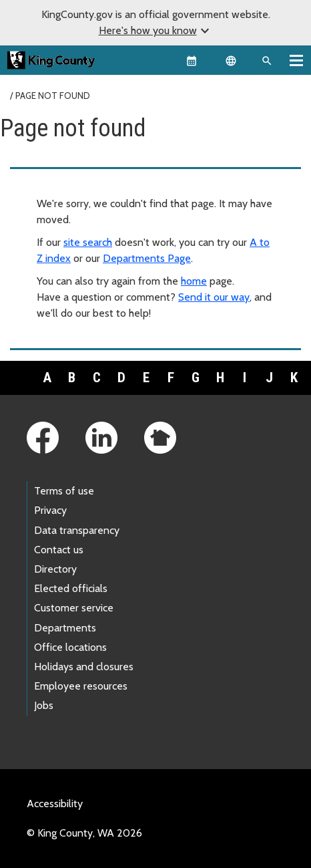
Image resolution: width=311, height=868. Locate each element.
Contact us (59, 550)
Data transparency (77, 530)
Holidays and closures (84, 667)
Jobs (44, 705)
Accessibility (55, 804)
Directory (55, 569)
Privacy (50, 510)
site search (88, 242)
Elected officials (71, 588)
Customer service (74, 608)
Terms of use (64, 491)
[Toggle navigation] (296, 60)
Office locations (70, 647)
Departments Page (147, 258)
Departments (65, 628)
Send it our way (214, 297)
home (194, 281)
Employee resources (81, 686)
